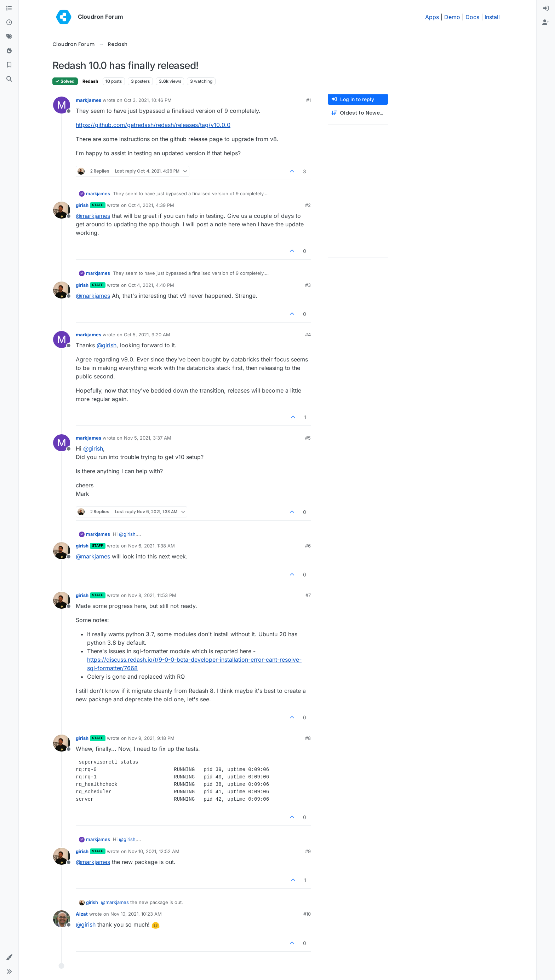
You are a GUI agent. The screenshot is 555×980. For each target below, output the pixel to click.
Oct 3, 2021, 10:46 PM (148, 100)
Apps (432, 17)
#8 (308, 738)
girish (82, 205)
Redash (90, 81)
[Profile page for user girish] (62, 210)
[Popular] (9, 51)
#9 (308, 851)
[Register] (546, 23)
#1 (308, 100)
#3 (308, 285)
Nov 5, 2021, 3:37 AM (148, 438)
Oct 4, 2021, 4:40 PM (151, 285)
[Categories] (9, 8)
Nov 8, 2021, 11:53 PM (152, 595)
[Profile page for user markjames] (62, 105)
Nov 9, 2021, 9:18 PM (151, 738)
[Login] (546, 8)
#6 (308, 546)
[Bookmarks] (9, 65)
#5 (308, 438)
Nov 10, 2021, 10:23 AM (136, 914)
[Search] (9, 79)
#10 (307, 914)
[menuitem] (546, 8)
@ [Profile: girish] (107, 345)
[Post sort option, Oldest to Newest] (358, 113)
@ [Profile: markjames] (93, 216)
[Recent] (9, 23)
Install (492, 17)
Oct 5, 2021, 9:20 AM (147, 335)
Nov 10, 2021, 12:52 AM (154, 851)
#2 (308, 205)
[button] (9, 957)
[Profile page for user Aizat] (62, 919)
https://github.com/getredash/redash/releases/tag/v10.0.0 (153, 125)
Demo (452, 17)
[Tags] (9, 37)
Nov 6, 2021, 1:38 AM (151, 546)
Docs (472, 17)
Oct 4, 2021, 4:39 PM (151, 205)
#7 (308, 595)
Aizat (82, 914)
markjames (88, 100)
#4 (308, 335)
